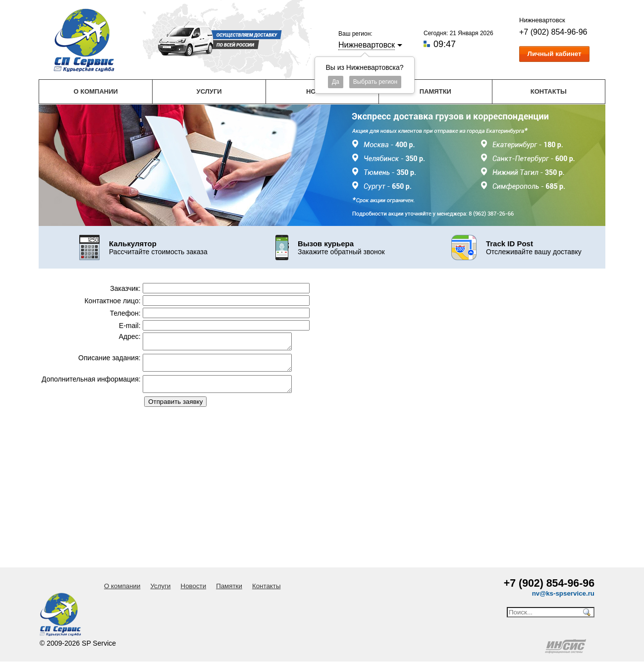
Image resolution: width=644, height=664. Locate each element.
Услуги (209, 91)
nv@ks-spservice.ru (563, 593)
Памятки (435, 91)
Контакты (549, 91)
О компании (95, 91)
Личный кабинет (555, 54)
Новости (194, 586)
